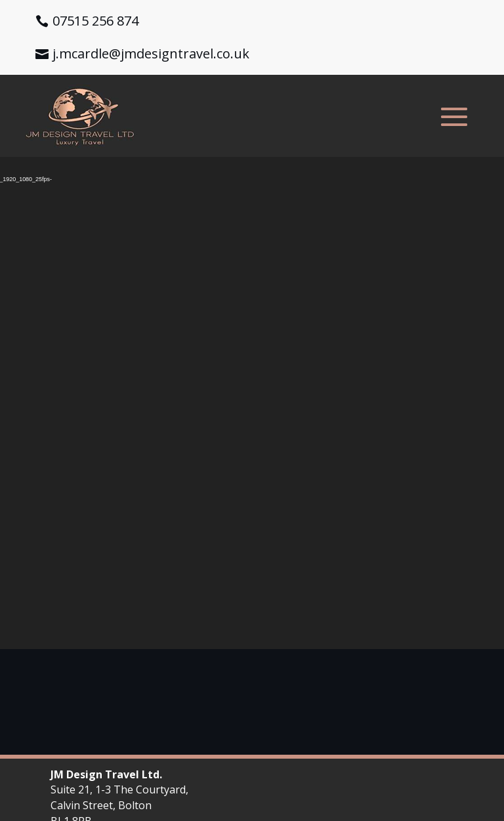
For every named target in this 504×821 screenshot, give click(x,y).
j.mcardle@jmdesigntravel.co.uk (151, 53)
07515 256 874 (95, 21)
